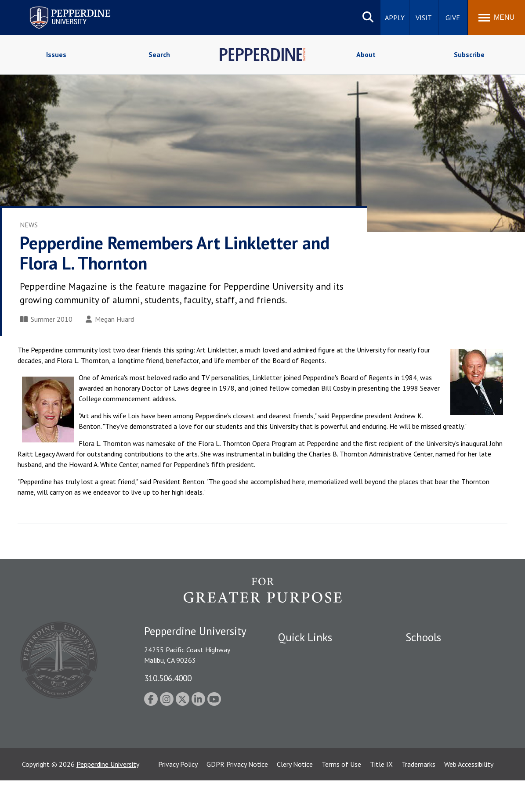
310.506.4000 (168, 678)
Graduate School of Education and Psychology (456, 704)
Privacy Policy (178, 796)
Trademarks (418, 796)
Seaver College (427, 654)
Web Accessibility (469, 796)
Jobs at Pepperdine (306, 700)
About (366, 54)
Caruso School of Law (438, 669)
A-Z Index (292, 730)
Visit (424, 18)
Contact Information (309, 715)
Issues (56, 54)
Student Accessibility (308, 669)
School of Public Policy (439, 724)
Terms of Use (341, 796)
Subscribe (469, 54)
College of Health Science (444, 740)
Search (159, 54)
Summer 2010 (46, 319)
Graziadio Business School (444, 684)
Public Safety (298, 654)
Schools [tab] (423, 637)
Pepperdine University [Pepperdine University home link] (60, 8)
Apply (395, 18)
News (29, 225)
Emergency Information (313, 684)
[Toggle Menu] (496, 18)
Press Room (296, 746)
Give (453, 18)
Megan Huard (110, 319)
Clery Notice (295, 796)
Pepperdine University (108, 796)
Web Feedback (299, 761)
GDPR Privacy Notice (237, 796)
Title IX (381, 796)
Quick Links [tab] (305, 637)
